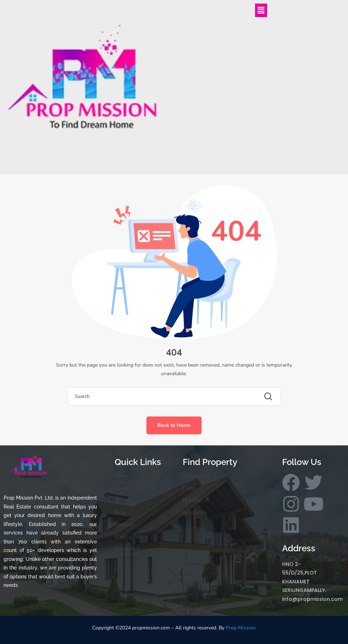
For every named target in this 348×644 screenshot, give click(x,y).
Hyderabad (196, 476)
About (122, 488)
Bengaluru (195, 512)
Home (122, 476)
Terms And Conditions (127, 551)
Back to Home (174, 425)
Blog (120, 512)
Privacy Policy (131, 537)
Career (123, 500)
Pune (189, 488)
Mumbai (192, 500)
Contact (124, 525)
